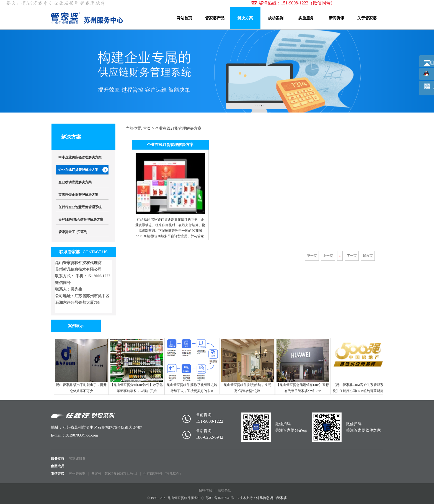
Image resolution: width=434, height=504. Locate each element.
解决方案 (245, 18)
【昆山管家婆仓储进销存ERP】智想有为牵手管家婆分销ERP (303, 366)
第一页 (312, 256)
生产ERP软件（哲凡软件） (163, 474)
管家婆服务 (77, 459)
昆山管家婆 (278, 498)
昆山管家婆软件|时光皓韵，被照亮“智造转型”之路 (247, 366)
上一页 (328, 256)
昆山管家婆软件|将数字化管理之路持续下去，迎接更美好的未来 (192, 366)
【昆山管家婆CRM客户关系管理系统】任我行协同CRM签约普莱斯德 (358, 366)
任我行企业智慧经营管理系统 (80, 207)
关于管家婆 (367, 18)
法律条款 (224, 490)
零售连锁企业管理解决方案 (78, 195)
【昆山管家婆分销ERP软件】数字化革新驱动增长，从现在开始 (136, 366)
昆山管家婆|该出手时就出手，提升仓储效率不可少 (81, 366)
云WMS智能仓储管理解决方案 (81, 220)
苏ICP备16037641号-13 (222, 498)
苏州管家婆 (77, 474)
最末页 (368, 256)
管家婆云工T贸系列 (73, 232)
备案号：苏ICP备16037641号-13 (114, 474)
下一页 (352, 256)
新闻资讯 (337, 18)
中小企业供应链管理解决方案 (80, 157)
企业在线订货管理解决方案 (78, 170)
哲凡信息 (263, 498)
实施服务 (306, 18)
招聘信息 (205, 490)
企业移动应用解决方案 (75, 182)
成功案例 (276, 18)
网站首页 (184, 18)
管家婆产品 (215, 18)
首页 (147, 128)
